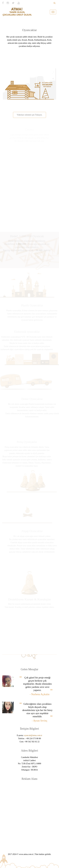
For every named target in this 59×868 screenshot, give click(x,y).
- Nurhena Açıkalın (40, 694)
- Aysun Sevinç (40, 721)
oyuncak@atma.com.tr (33, 735)
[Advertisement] (29, 813)
